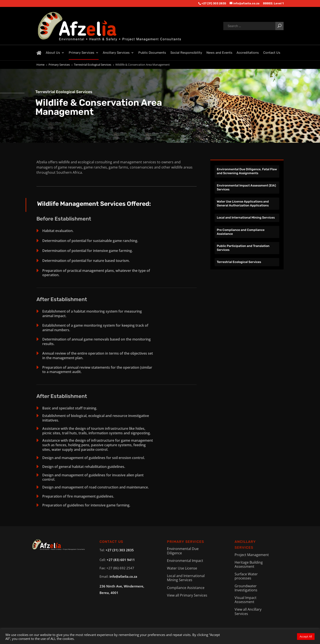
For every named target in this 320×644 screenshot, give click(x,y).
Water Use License (182, 568)
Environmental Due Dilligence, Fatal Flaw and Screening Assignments (247, 171)
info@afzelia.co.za (123, 576)
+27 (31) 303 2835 (120, 550)
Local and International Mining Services (246, 218)
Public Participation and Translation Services (243, 248)
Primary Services (82, 53)
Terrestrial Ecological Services (239, 262)
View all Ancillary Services (248, 611)
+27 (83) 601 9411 (121, 560)
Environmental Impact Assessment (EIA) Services (246, 187)
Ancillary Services (116, 53)
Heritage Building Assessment (249, 564)
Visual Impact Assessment (246, 600)
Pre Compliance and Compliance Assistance (241, 232)
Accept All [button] (306, 636)
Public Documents (152, 53)
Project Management (252, 555)
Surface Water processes (246, 576)
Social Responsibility (186, 53)
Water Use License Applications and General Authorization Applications (243, 204)
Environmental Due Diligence (183, 551)
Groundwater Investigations (246, 588)
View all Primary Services (187, 595)
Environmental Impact (185, 561)
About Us (53, 53)
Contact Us (272, 53)
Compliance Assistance (186, 588)
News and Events (219, 53)
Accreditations (248, 53)
